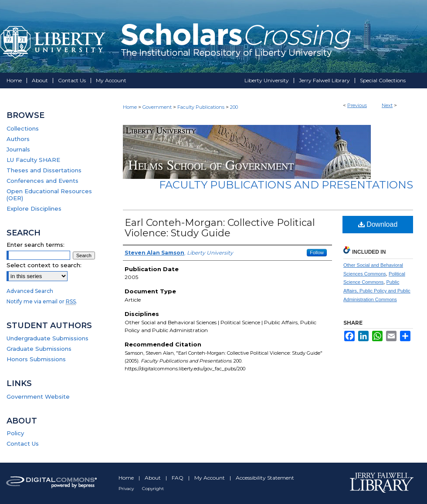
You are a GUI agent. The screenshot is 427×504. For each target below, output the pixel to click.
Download (378, 224)
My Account (210, 478)
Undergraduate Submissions (47, 338)
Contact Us (23, 444)
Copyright (153, 489)
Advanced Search (30, 291)
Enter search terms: (36, 245)
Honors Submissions (36, 359)
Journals (18, 149)
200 (234, 107)
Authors (18, 139)
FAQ (178, 478)
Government (157, 107)
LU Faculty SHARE (33, 160)
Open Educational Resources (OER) (49, 195)
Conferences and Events (42, 181)
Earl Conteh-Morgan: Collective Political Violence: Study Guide (220, 228)
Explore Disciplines (34, 208)
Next (387, 105)
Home (130, 107)
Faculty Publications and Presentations (286, 185)
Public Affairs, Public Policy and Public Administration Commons (377, 291)
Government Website (38, 396)
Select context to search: (44, 265)
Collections (23, 128)
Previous (357, 105)
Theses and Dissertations (44, 170)
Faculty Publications (201, 107)
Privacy (127, 489)
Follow (317, 252)
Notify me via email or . (42, 301)
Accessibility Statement (265, 478)
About (153, 478)
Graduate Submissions (39, 349)
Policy (15, 433)
